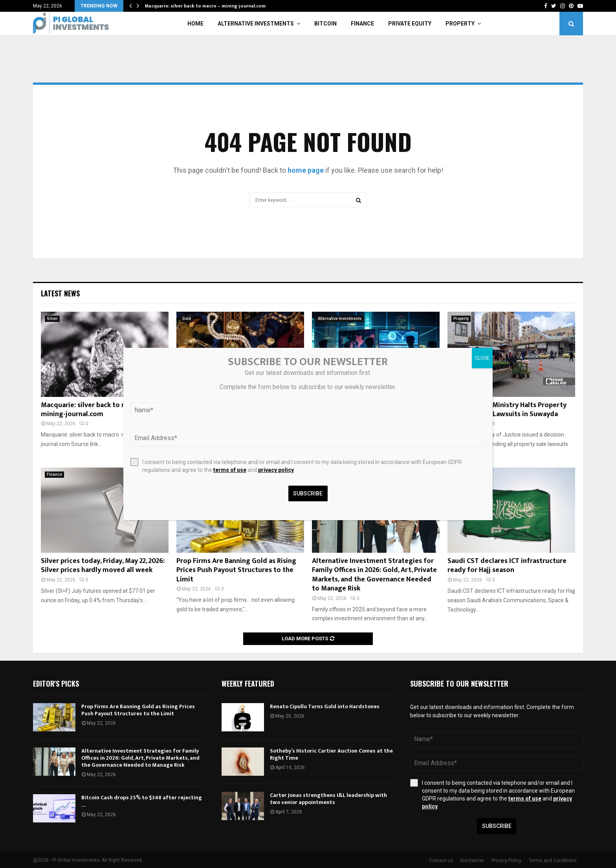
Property (460, 24)
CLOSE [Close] (482, 358)
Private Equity (410, 24)
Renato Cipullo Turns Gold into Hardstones (325, 706)
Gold (187, 319)
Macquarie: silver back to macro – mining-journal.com (205, 6)
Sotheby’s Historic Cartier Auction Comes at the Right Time (331, 754)
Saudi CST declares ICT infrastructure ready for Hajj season (507, 566)
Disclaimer (472, 861)
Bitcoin (325, 24)
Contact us (441, 861)
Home (195, 24)
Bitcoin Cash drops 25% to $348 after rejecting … (142, 801)
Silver (52, 319)
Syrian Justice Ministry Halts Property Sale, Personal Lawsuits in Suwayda (507, 410)
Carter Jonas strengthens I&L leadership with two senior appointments (328, 799)
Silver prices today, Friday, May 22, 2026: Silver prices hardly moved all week (103, 566)
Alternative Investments (256, 24)
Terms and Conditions (553, 861)
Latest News (60, 293)
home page (306, 170)
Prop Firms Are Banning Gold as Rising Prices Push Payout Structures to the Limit (236, 570)
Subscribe (497, 826)
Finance (362, 24)
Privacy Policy (506, 861)
